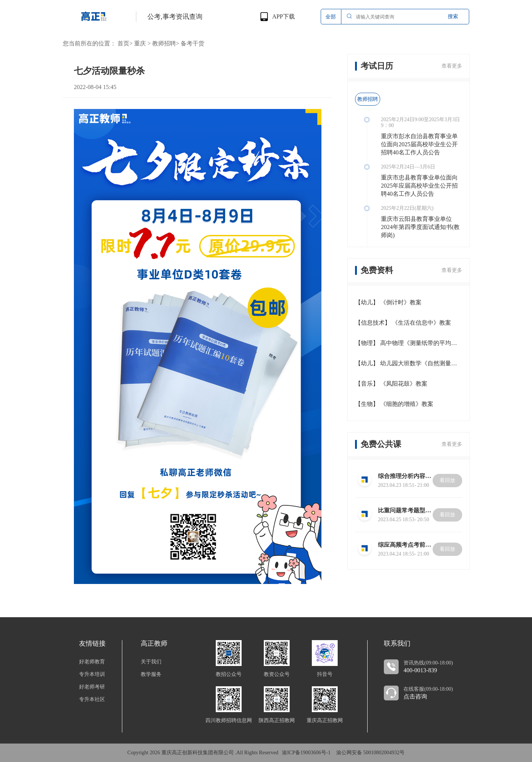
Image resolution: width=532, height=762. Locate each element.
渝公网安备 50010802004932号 (371, 753)
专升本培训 (92, 674)
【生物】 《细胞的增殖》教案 (394, 404)
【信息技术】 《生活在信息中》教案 (403, 323)
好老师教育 (92, 662)
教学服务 (151, 674)
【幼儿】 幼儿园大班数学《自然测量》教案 (409, 363)
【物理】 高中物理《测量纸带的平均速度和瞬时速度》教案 (409, 343)
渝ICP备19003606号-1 (306, 753)
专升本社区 (92, 700)
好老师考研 (92, 687)
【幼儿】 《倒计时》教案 (388, 302)
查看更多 (452, 66)
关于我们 (151, 662)
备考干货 (192, 43)
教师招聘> (166, 43)
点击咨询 (415, 697)
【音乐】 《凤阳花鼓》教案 (391, 384)
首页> (125, 43)
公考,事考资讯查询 (175, 17)
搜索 (453, 17)
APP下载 (284, 17)
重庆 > (142, 43)
